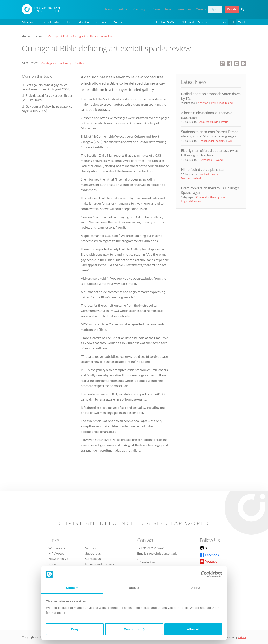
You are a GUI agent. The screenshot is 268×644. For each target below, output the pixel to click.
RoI (232, 22)
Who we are (57, 548)
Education (84, 22)
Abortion (28, 22)
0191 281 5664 (154, 548)
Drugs (69, 22)
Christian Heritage (50, 22)
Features (123, 9)
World (242, 22)
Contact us (93, 558)
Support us (93, 553)
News (109, 9)
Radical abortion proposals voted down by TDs (211, 96)
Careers (201, 9)
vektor (242, 637)
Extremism (101, 22)
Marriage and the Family (56, 63)
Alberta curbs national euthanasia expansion (207, 115)
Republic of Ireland (222, 103)
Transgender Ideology (212, 141)
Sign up (215, 9)
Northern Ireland (191, 178)
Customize (134, 629)
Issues (169, 9)
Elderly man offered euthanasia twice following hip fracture (210, 153)
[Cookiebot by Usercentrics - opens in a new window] (204, 574)
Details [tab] (134, 588)
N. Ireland (188, 22)
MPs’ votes (56, 553)
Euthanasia (206, 160)
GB (224, 22)
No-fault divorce (209, 174)
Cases (156, 9)
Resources (184, 9)
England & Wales (167, 22)
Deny (75, 629)
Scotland (204, 22)
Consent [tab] (72, 588)
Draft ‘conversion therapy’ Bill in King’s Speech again (210, 190)
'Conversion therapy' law (210, 197)
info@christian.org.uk (162, 553)
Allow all (193, 629)
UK (215, 22)
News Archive (58, 558)
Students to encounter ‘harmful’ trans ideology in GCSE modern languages (210, 134)
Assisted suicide (209, 122)
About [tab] (196, 588)
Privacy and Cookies (100, 564)
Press (52, 564)
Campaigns (141, 9)
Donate (232, 9)
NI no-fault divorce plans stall (203, 169)
